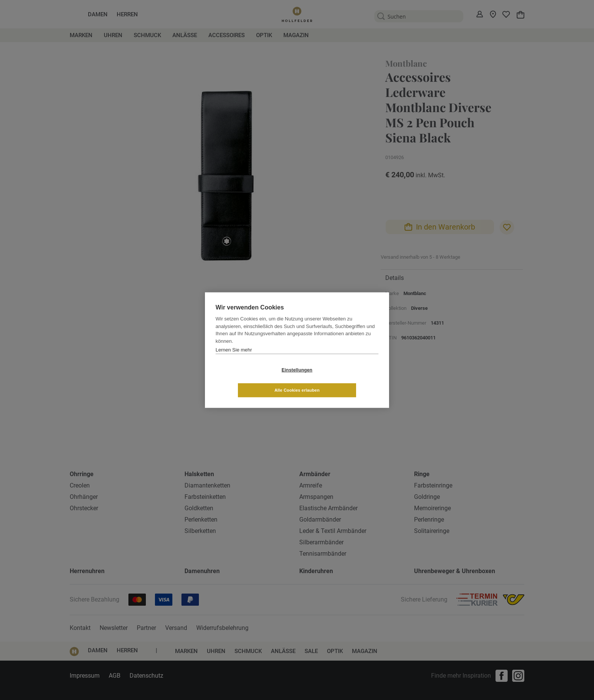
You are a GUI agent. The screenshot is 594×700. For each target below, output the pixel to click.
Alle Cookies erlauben (342, 380)
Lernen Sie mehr (234, 360)
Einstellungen (252, 380)
